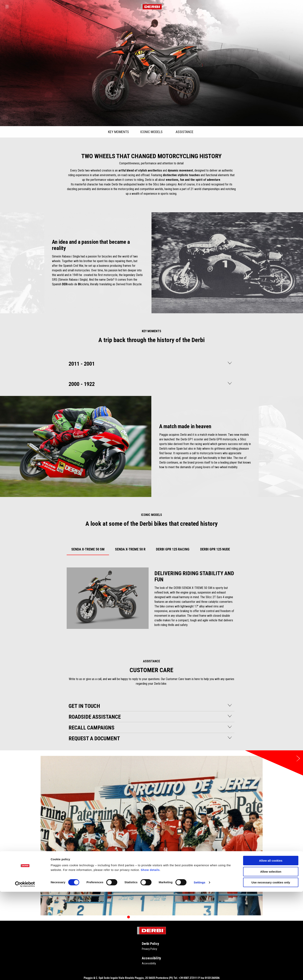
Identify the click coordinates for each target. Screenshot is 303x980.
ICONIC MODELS (151, 132)
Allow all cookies (271, 949)
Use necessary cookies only (271, 971)
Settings (200, 971)
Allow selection (271, 960)
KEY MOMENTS (118, 132)
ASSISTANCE (185, 132)
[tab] (88, 549)
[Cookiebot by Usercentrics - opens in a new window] (25, 972)
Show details (150, 958)
